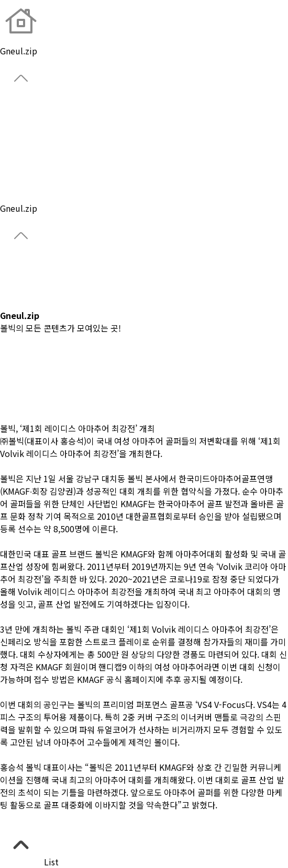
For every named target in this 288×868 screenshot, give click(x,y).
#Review (17, 391)
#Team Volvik (27, 403)
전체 (8, 340)
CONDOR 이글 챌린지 (39, 290)
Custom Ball (24, 158)
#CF (8, 353)
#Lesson (16, 378)
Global (13, 120)
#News (13, 366)
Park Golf (18, 170)
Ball (8, 133)
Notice (13, 196)
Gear (9, 145)
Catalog (15, 303)
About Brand (25, 108)
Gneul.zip (19, 183)
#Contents (20, 416)
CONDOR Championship (46, 278)
